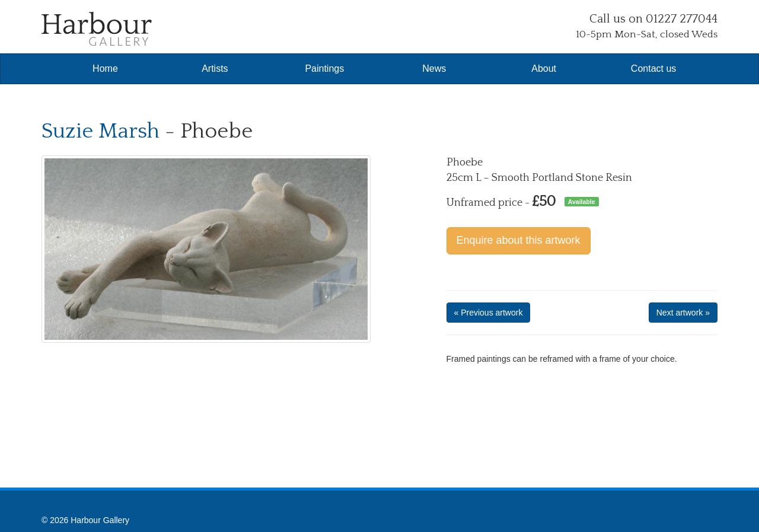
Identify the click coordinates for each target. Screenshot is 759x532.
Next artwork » (683, 313)
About (544, 69)
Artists (215, 69)
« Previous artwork (489, 313)
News (434, 69)
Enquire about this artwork (519, 240)
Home (105, 69)
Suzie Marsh (101, 131)
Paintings (324, 69)
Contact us (653, 69)
